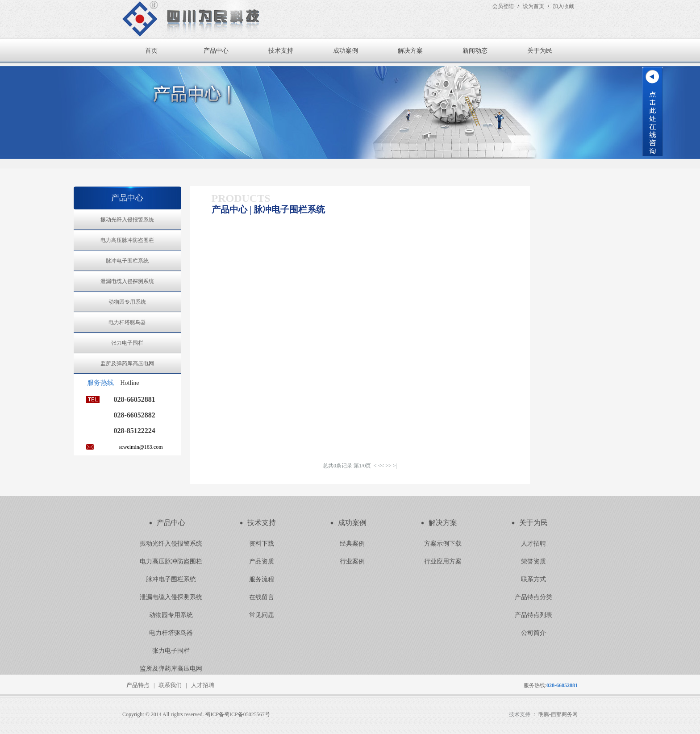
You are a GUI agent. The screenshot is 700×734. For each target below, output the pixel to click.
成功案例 (346, 51)
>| (395, 466)
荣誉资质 (533, 561)
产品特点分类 (533, 597)
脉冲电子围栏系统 (127, 261)
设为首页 (533, 6)
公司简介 (533, 633)
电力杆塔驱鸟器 (127, 322)
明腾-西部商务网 (558, 714)
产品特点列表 (533, 615)
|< (374, 466)
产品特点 (138, 685)
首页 (151, 51)
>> (388, 466)
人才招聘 (533, 544)
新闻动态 (475, 51)
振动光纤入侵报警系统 (127, 220)
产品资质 (262, 561)
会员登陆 (503, 6)
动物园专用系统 (127, 302)
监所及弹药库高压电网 (127, 363)
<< (381, 466)
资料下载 (262, 544)
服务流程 (262, 579)
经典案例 (352, 544)
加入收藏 (563, 6)
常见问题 (262, 615)
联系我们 (170, 685)
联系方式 (533, 579)
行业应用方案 (443, 561)
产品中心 (216, 51)
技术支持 (281, 51)
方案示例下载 (443, 544)
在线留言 (262, 597)
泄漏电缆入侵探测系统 (127, 281)
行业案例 (352, 561)
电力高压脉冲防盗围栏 (127, 240)
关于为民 (540, 51)
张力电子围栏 (127, 343)
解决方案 (410, 51)
